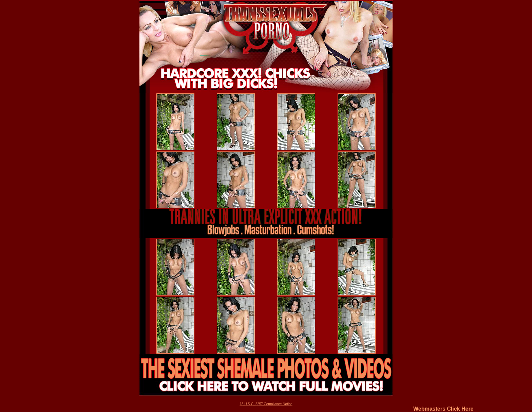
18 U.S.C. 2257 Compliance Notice (266, 404)
